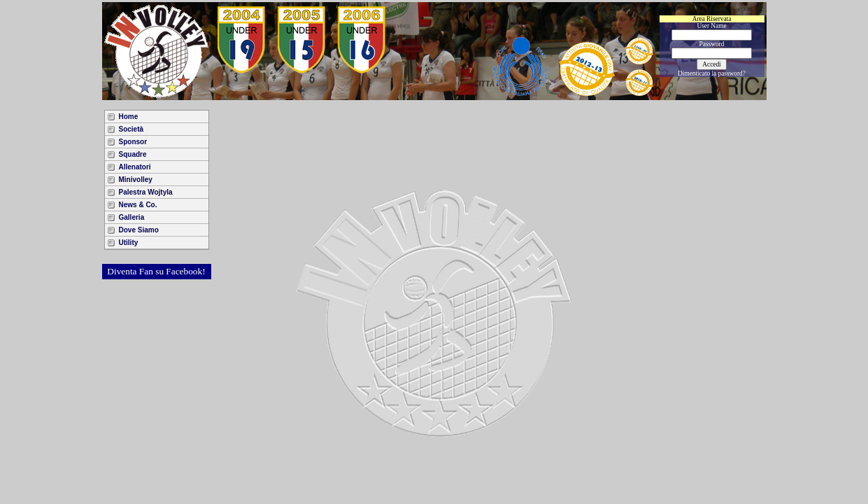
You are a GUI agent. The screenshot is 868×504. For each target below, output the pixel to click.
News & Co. (138, 205)
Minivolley (136, 180)
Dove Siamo (139, 230)
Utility (129, 243)
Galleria (132, 217)
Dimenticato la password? (712, 73)
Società (131, 129)
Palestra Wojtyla (146, 192)
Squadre (133, 154)
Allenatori (135, 167)
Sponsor (133, 142)
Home (129, 117)
